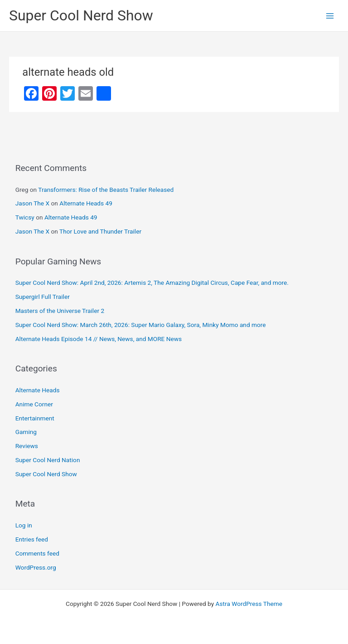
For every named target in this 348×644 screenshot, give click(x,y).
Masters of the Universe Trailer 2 (60, 311)
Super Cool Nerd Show (81, 15)
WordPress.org (36, 567)
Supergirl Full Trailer (43, 297)
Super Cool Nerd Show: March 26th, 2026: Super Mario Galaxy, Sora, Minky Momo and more (141, 325)
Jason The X (32, 203)
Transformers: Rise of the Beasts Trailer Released (106, 190)
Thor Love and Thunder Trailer (100, 231)
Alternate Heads (38, 390)
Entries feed (32, 539)
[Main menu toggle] (330, 16)
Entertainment (35, 418)
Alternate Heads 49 (86, 203)
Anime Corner (34, 404)
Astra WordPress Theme (249, 604)
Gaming (26, 432)
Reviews (27, 446)
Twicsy (25, 217)
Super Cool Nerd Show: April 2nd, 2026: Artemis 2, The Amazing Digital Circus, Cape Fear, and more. (152, 283)
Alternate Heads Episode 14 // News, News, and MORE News (99, 339)
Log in (24, 525)
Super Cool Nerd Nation (48, 460)
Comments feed (37, 553)
